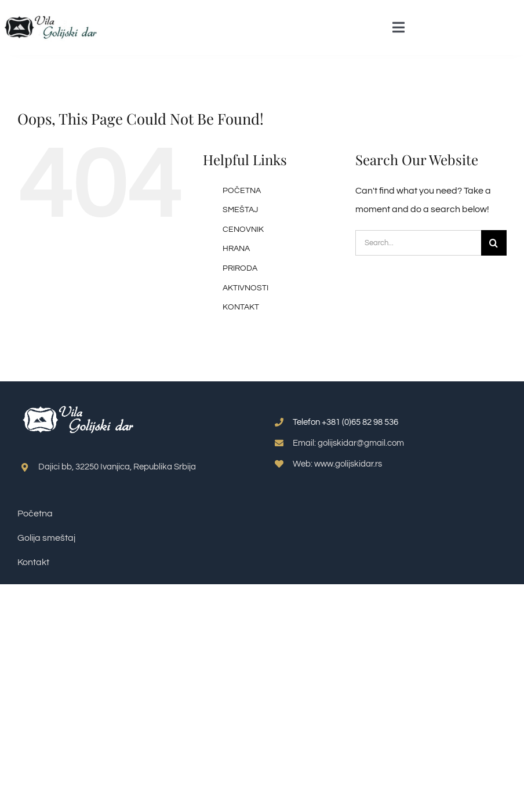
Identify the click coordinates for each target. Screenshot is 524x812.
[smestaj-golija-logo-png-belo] (78, 402)
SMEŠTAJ (240, 210)
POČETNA (242, 191)
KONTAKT (241, 307)
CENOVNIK (243, 230)
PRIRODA (240, 268)
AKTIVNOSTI (245, 288)
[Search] (494, 243)
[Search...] (418, 243)
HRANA (236, 249)
